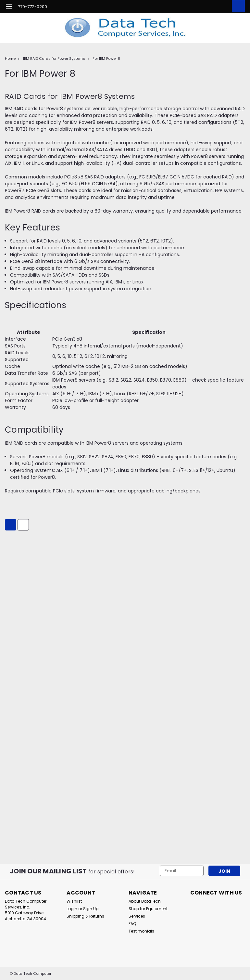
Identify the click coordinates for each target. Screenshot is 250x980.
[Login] (222, 7)
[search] (207, 7)
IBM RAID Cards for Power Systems (54, 59)
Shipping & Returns (85, 916)
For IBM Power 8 (106, 59)
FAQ (132, 924)
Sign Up (91, 909)
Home (10, 59)
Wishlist (74, 901)
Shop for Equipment (148, 909)
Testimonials (141, 931)
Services (137, 916)
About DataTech (145, 901)
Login (72, 909)
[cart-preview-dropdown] (237, 6)
